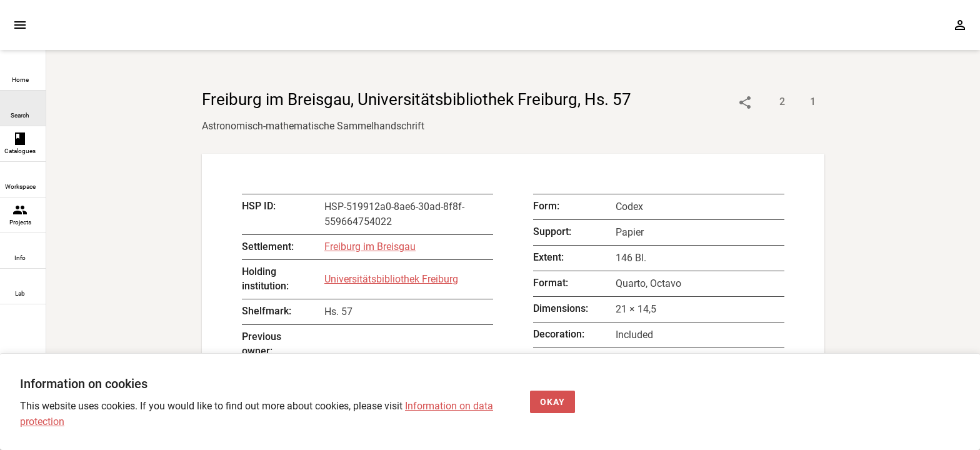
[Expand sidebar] (20, 25)
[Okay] (552, 402)
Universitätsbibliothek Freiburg (391, 279)
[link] (23, 73)
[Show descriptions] (770, 102)
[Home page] (117, 31)
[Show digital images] (800, 102)
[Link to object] (745, 102)
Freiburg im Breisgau (370, 247)
